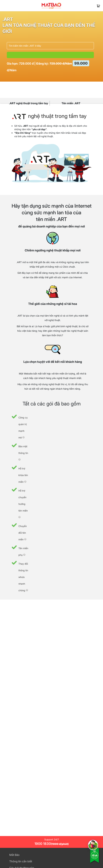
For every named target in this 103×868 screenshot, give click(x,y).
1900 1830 (52, 844)
